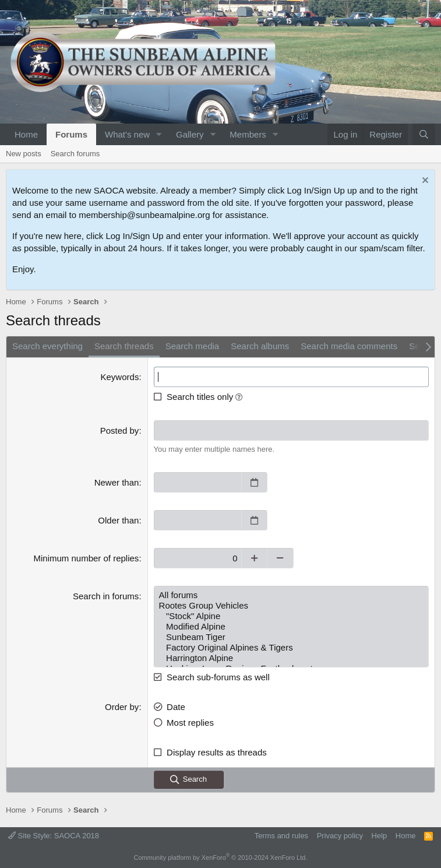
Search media (193, 346)
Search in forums (106, 596)
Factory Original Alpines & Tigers (291, 648)
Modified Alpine (291, 627)
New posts (24, 154)
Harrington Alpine (291, 658)
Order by (122, 707)
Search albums (260, 346)
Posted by (120, 431)
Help (380, 836)
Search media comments (349, 346)
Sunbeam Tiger (291, 637)
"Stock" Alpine (291, 616)
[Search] (424, 134)
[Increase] (254, 558)
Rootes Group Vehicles (291, 606)
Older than (118, 520)
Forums (71, 134)
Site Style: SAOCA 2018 (54, 836)
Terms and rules (281, 836)
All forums (291, 595)
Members (248, 134)
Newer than (117, 482)
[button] (159, 134)
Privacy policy (340, 836)
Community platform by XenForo (221, 858)
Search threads (124, 346)
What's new (127, 134)
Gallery (190, 134)
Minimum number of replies (86, 558)
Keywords (120, 377)
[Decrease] (281, 558)
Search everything (47, 346)
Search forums (75, 154)
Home (26, 134)
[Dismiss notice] (424, 182)
